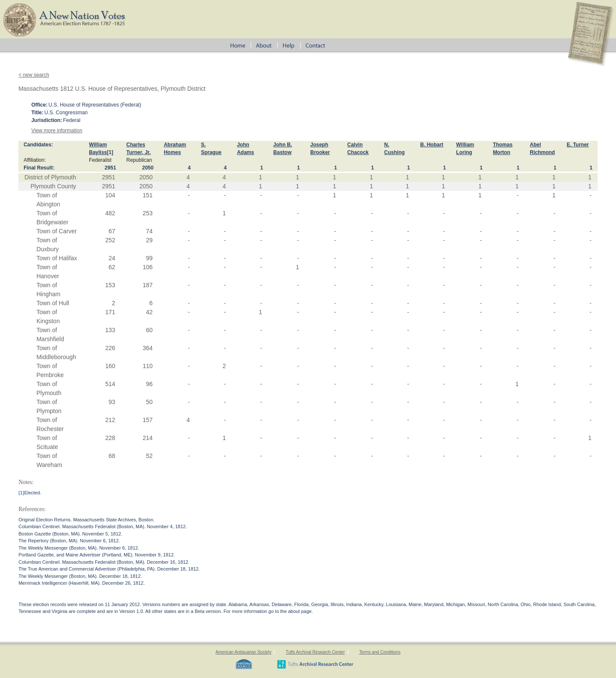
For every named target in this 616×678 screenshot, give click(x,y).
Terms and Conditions (380, 652)
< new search (34, 75)
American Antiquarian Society (244, 652)
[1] (110, 152)
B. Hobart (432, 145)
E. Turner (578, 145)
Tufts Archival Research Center (315, 652)
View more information (57, 131)
